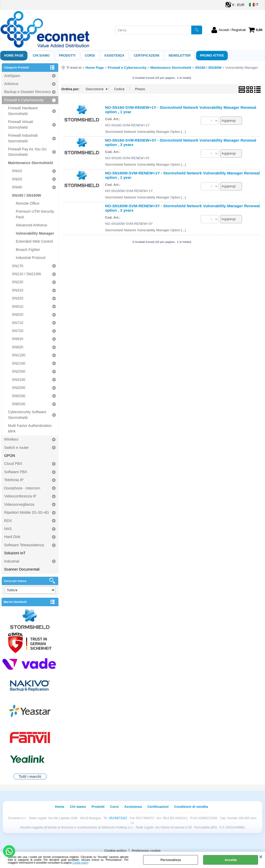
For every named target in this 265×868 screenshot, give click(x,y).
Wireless (11, 439)
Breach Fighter (28, 250)
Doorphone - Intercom (22, 488)
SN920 (18, 347)
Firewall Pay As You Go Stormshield (27, 152)
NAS (8, 529)
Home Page (14, 56)
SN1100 (19, 355)
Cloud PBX (13, 464)
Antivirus (11, 84)
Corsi (90, 56)
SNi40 (17, 187)
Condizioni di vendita (191, 807)
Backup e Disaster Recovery (27, 92)
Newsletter (180, 56)
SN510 (18, 306)
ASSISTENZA (114, 56)
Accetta (231, 860)
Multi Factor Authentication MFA (30, 428)
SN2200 (19, 371)
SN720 (18, 331)
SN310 (18, 290)
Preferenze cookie (146, 851)
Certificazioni (147, 56)
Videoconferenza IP (20, 496)
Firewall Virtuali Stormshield (21, 124)
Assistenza (133, 807)
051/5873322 (118, 818)
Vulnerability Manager (35, 233)
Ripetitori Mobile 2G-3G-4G (27, 512)
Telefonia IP (14, 480)
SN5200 (19, 396)
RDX (8, 521)
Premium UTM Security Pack (35, 214)
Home (60, 807)
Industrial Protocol (31, 258)
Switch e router (16, 448)
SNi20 (17, 179)
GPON (10, 456)
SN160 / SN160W (27, 195)
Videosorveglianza (19, 504)
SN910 (18, 339)
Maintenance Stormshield (30, 163)
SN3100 (19, 380)
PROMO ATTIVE (212, 56)
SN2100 (19, 363)
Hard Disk (12, 537)
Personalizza (171, 860)
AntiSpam (12, 76)
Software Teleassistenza (24, 545)
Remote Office (28, 203)
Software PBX (16, 472)
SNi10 (17, 171)
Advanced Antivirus (32, 225)
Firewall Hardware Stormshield (23, 111)
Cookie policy (80, 863)
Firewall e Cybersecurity (24, 100)
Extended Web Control (34, 241)
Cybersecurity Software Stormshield (27, 415)
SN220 (18, 282)
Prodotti (67, 56)
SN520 (18, 314)
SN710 (18, 323)
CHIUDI (261, 857)
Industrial (12, 561)
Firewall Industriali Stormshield (23, 138)
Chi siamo (41, 56)
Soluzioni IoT (15, 553)
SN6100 (19, 404)
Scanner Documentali (22, 569)
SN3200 (19, 388)
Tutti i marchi (30, 777)
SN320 (18, 298)
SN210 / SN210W (27, 274)
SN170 (18, 266)
